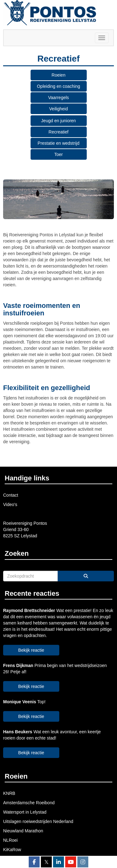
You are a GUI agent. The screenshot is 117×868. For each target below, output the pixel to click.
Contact (11, 495)
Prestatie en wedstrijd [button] (59, 143)
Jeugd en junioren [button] (58, 121)
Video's (10, 504)
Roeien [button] (58, 75)
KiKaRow (12, 850)
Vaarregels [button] (58, 98)
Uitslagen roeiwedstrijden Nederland (38, 821)
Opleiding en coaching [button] (58, 86)
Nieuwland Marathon (23, 831)
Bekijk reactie (31, 650)
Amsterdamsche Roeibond (29, 803)
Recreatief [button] (59, 132)
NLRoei (10, 840)
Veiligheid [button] (59, 109)
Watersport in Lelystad (25, 812)
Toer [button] (58, 154)
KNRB (9, 793)
